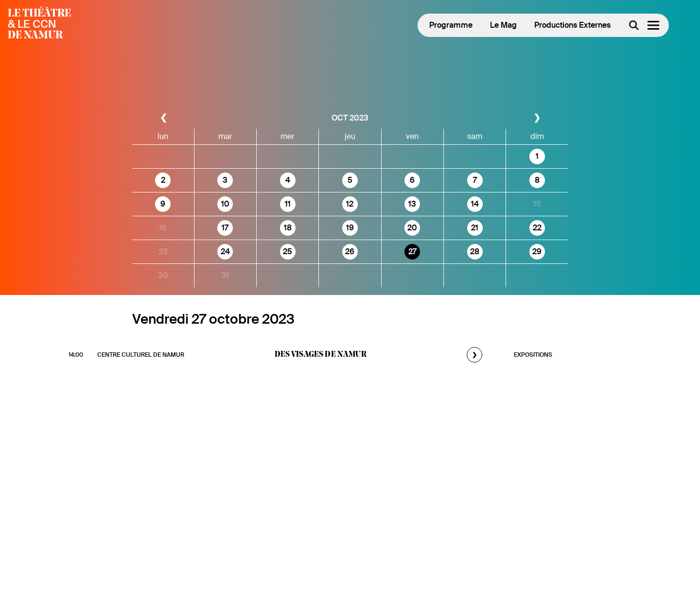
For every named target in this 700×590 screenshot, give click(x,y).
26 (350, 252)
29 (537, 252)
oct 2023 (350, 118)
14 (475, 204)
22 (537, 228)
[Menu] (653, 25)
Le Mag (503, 25)
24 (225, 252)
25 (288, 252)
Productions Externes (572, 25)
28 (475, 252)
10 (225, 204)
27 (412, 252)
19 (350, 228)
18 (288, 228)
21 (475, 228)
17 (225, 228)
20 (412, 228)
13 (412, 204)
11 (288, 204)
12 (350, 204)
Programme (451, 25)
